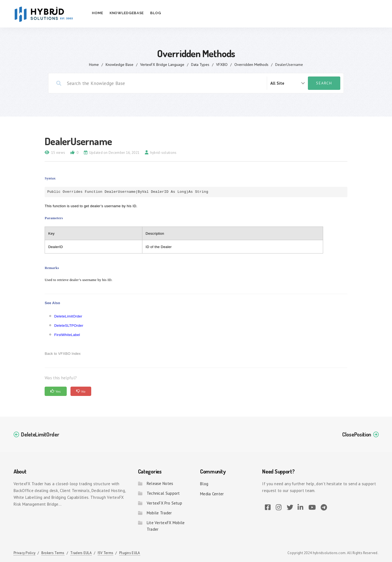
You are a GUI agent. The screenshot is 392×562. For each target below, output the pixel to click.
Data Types (200, 65)
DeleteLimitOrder (68, 316)
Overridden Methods (251, 65)
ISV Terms (106, 553)
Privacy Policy (24, 553)
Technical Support (163, 493)
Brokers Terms (53, 553)
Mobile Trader (159, 513)
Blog (156, 13)
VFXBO (222, 65)
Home (98, 13)
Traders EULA (81, 553)
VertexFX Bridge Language (162, 65)
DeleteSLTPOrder (69, 326)
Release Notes (160, 483)
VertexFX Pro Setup (164, 503)
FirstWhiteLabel (67, 335)
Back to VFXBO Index (63, 354)
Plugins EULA (130, 553)
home (94, 65)
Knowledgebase (127, 13)
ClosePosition (357, 434)
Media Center (212, 494)
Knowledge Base (120, 65)
